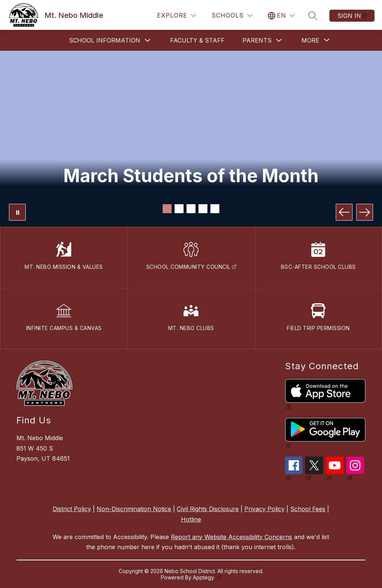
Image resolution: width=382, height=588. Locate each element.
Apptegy (204, 577)
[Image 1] (167, 209)
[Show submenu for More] (310, 40)
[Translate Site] (281, 15)
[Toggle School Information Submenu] (148, 41)
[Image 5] (215, 209)
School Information (105, 40)
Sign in (349, 16)
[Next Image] (365, 212)
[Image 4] (203, 209)
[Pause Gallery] (17, 212)
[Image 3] (191, 209)
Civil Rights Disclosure (208, 509)
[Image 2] (179, 209)
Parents (257, 40)
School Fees (308, 509)
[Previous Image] (344, 212)
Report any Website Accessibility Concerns (231, 537)
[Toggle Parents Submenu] (279, 41)
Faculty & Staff (197, 40)
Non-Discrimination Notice (134, 509)
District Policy (72, 509)
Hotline (191, 519)
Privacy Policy (264, 509)
